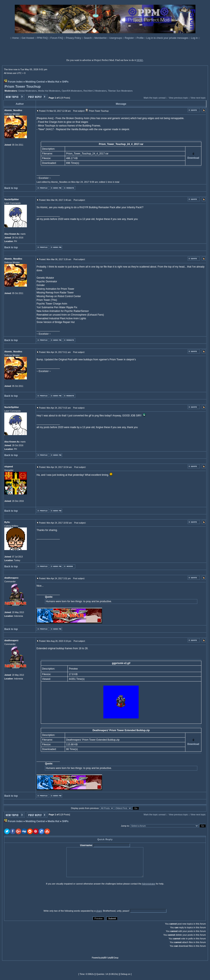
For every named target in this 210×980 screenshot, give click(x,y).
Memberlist (101, 38)
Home (16, 38)
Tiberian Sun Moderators (120, 91)
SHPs (65, 82)
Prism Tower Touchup (23, 87)
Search (88, 38)
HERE (140, 60)
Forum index (15, 82)
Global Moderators (28, 91)
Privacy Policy (74, 38)
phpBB (103, 958)
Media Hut (53, 82)
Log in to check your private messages (168, 38)
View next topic (198, 98)
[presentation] (36, 897)
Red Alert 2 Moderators (95, 91)
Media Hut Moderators (49, 91)
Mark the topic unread (154, 98)
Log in (195, 38)
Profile (140, 38)
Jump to (125, 826)
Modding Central (35, 82)
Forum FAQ (57, 38)
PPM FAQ (43, 38)
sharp (99, 911)
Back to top (11, 188)
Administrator (149, 884)
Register (130, 38)
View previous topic (178, 98)
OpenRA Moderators (72, 91)
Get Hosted (28, 38)
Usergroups (116, 38)
